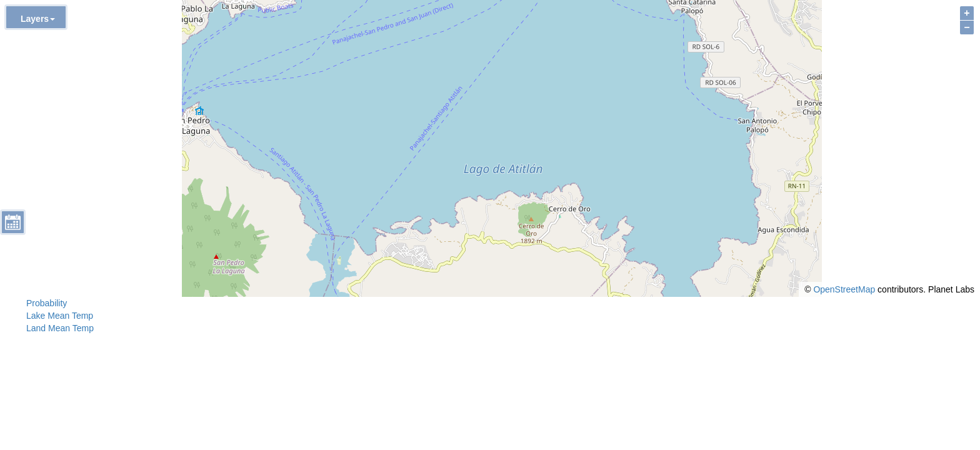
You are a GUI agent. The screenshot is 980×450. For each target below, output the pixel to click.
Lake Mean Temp (60, 316)
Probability (47, 303)
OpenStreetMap (844, 289)
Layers (38, 19)
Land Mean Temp (60, 328)
